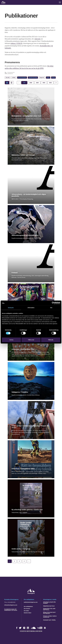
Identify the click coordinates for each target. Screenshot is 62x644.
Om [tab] (51, 308)
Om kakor (26, 610)
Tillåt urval (31, 340)
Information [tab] (31, 308)
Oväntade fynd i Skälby (49, 620)
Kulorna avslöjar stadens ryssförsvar (50, 616)
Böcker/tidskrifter (22, 77)
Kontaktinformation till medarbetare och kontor (11, 609)
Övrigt (53, 77)
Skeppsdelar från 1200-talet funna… (49, 609)
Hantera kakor (28, 613)
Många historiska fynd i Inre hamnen (49, 613)
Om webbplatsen (28, 606)
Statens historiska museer (31, 631)
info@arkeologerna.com (11, 605)
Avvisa (11, 340)
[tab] (31, 82)
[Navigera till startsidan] (31, 593)
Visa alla (8, 77)
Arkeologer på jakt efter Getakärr (49, 602)
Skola (48, 77)
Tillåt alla (51, 340)
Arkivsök (37, 39)
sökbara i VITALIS (16, 43)
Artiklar (14, 77)
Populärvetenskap (33, 77)
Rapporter (42, 77)
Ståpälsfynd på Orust (49, 606)
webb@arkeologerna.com (31, 602)
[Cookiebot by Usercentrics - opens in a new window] (53, 303)
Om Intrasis (27, 608)
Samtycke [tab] (11, 308)
